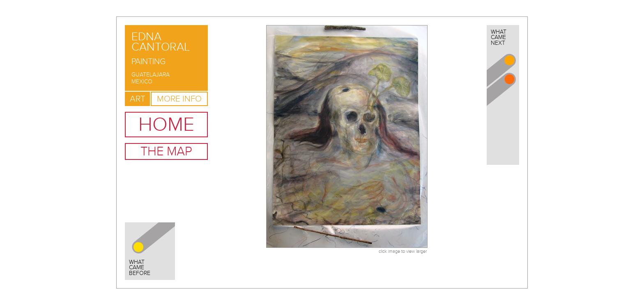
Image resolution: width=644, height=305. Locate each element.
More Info (179, 99)
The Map (166, 151)
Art (138, 99)
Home (166, 125)
